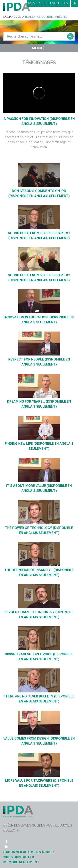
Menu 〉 (39, 48)
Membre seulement (45, 3)
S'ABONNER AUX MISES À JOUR (28, 852)
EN (66, 3)
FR (74, 3)
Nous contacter (19, 857)
